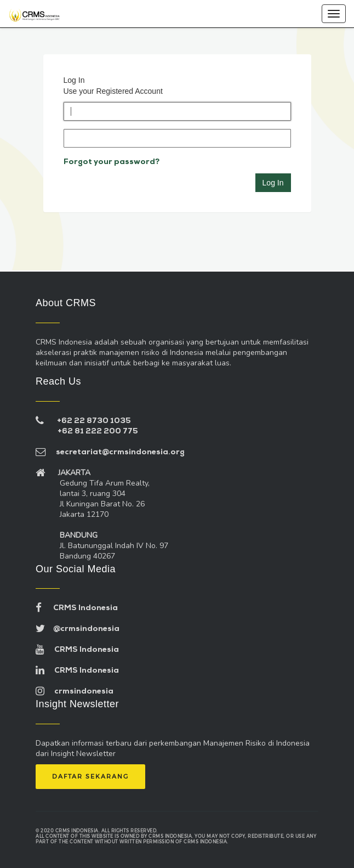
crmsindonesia (75, 692)
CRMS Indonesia (77, 608)
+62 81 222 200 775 (98, 432)
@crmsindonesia (78, 629)
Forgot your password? (112, 162)
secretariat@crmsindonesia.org (110, 452)
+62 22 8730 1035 (94, 421)
